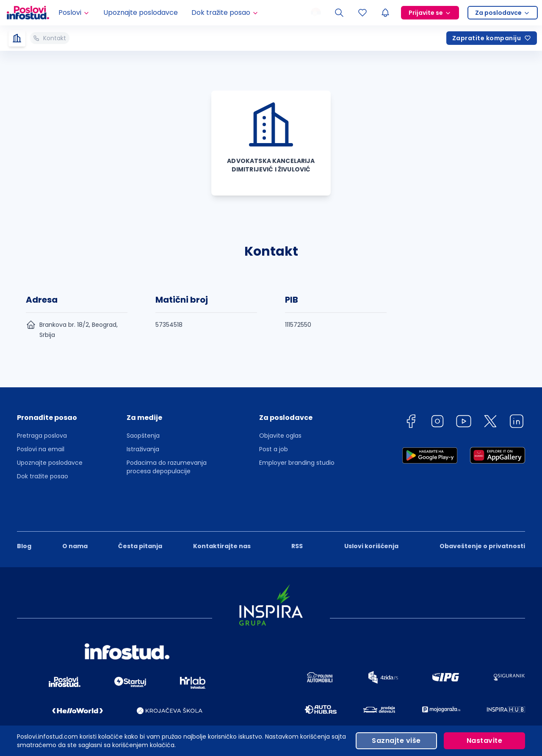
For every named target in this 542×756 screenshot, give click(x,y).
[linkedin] (517, 423)
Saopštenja (143, 436)
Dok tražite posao (43, 476)
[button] (50, 420)
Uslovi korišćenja (371, 517)
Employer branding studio (297, 463)
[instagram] (437, 423)
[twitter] (490, 423)
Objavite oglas (280, 436)
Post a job (274, 449)
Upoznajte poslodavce (141, 12)
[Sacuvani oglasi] (362, 13)
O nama (75, 517)
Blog (24, 517)
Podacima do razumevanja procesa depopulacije (167, 467)
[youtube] (464, 423)
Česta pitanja (140, 517)
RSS (297, 517)
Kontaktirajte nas (222, 517)
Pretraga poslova (42, 436)
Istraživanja (143, 449)
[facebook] (411, 423)
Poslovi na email (41, 449)
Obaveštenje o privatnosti (482, 517)
